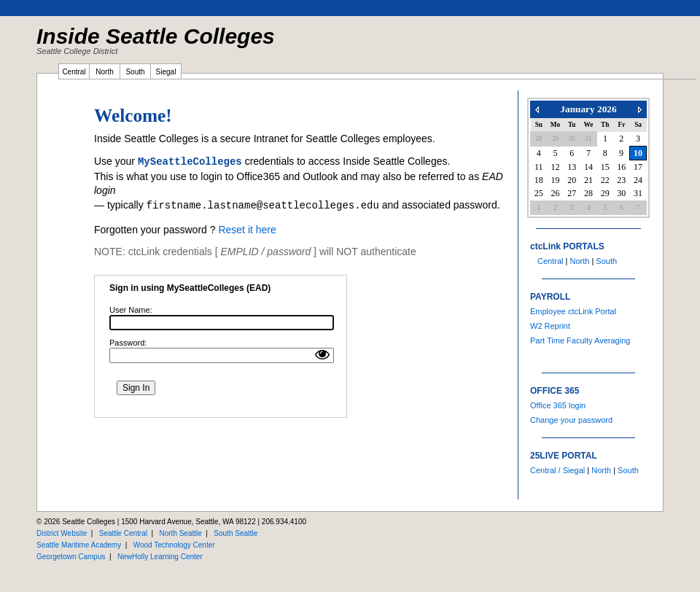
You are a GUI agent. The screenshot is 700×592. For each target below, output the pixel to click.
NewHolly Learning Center (160, 557)
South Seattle (236, 533)
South (606, 261)
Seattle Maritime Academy (79, 545)
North (579, 261)
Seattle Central (123, 533)
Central (550, 261)
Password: (128, 343)
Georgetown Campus (71, 557)
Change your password (571, 420)
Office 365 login (558, 405)
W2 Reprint (550, 326)
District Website (62, 533)
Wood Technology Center (174, 545)
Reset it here (247, 230)
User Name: (131, 310)
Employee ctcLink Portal (573, 311)
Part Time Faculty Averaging (580, 340)
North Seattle (180, 533)
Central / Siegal (557, 470)
